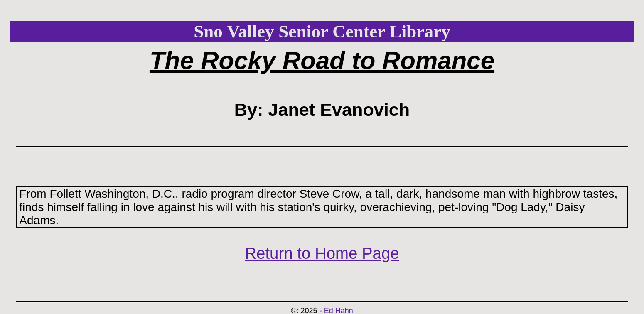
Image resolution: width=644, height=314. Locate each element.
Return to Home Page (322, 253)
